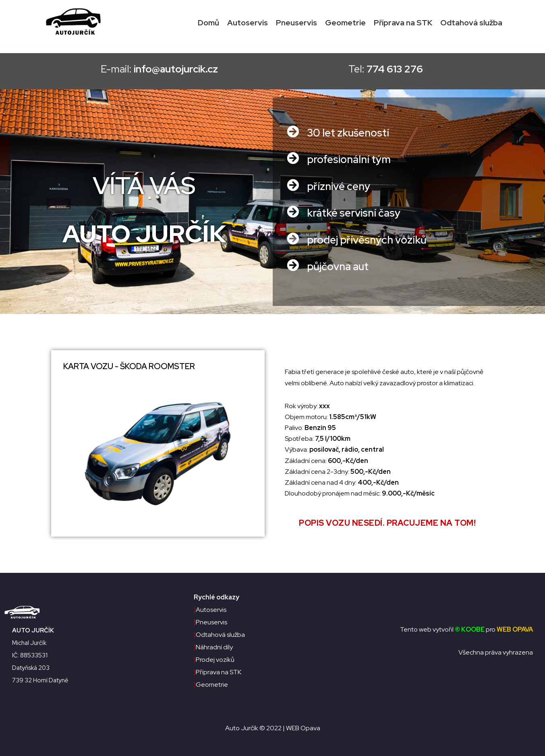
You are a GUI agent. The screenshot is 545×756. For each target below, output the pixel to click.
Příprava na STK (403, 23)
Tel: (396, 69)
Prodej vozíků (214, 660)
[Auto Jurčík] (75, 23)
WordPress (64, 746)
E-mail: (149, 69)
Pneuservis (296, 23)
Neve (13, 746)
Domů (208, 23)
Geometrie (345, 23)
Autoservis (248, 23)
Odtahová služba (471, 23)
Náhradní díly (213, 647)
